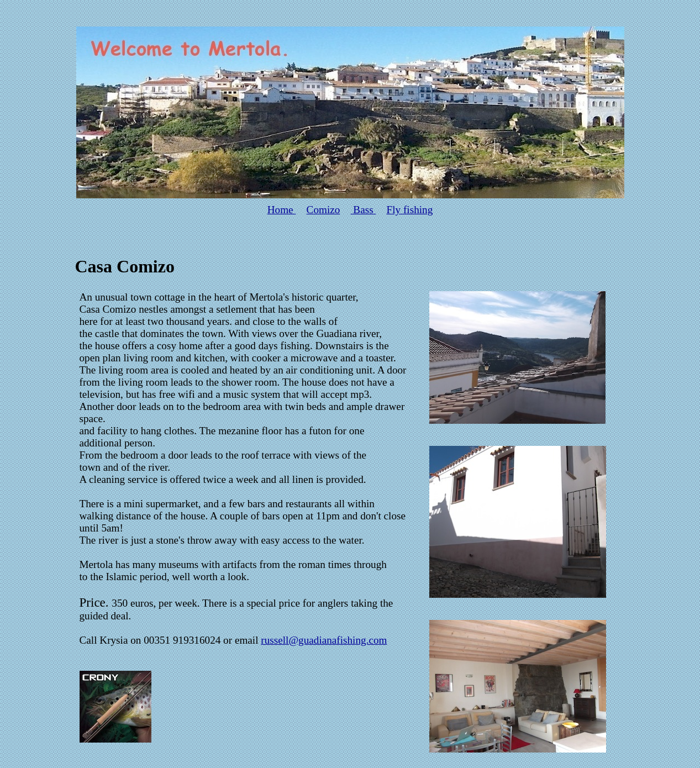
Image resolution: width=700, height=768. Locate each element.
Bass (364, 210)
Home (282, 210)
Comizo (323, 210)
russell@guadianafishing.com (324, 640)
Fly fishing (410, 210)
